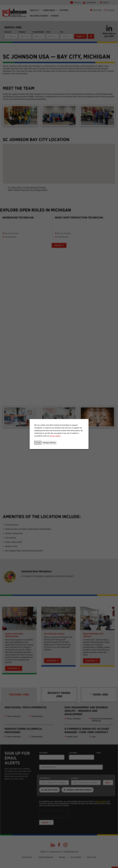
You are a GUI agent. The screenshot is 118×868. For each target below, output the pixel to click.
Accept (38, 442)
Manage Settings (49, 442)
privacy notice (55, 436)
